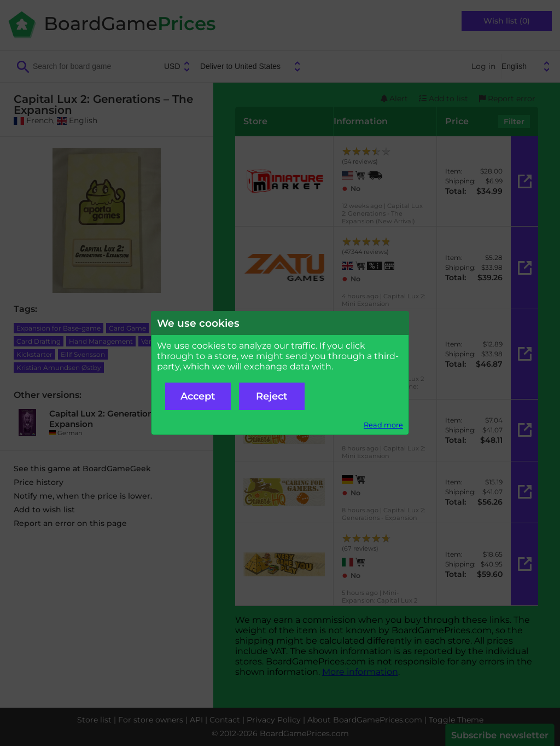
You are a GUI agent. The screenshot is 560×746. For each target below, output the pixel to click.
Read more (383, 425)
